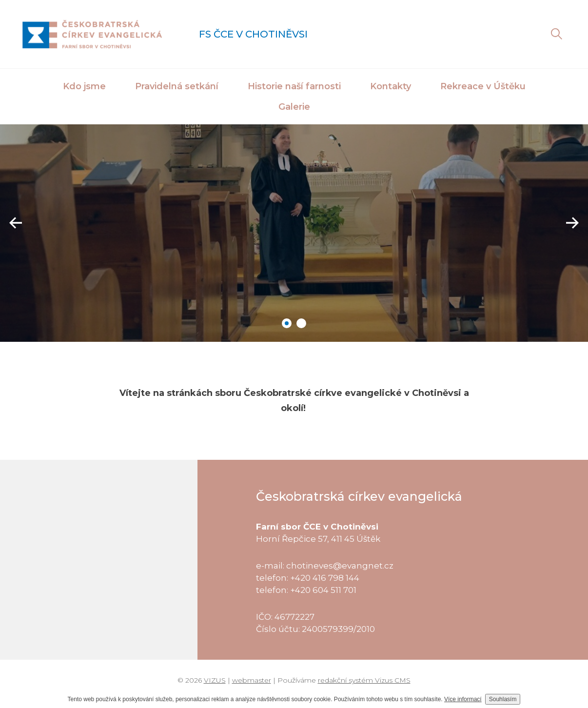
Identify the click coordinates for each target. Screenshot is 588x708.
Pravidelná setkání (177, 86)
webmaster (252, 680)
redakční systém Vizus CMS (364, 680)
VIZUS (215, 680)
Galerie (294, 107)
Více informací (463, 699)
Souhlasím (503, 699)
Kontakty (391, 86)
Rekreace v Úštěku (483, 86)
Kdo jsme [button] (84, 86)
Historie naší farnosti (294, 86)
